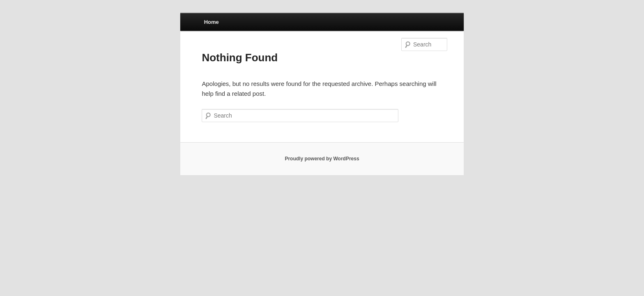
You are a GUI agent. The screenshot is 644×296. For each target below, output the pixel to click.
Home (212, 22)
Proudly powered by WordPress (322, 159)
